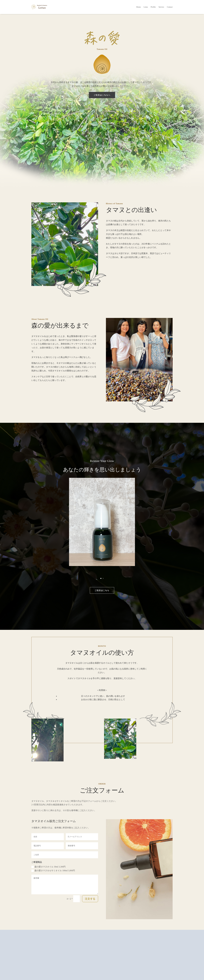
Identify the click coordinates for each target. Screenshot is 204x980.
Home (138, 7)
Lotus (146, 7)
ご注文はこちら (102, 590)
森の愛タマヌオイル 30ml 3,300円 (48, 867)
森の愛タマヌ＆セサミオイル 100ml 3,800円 (53, 871)
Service (161, 7)
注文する (90, 899)
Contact (170, 7)
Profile (153, 7)
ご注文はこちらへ (102, 95)
